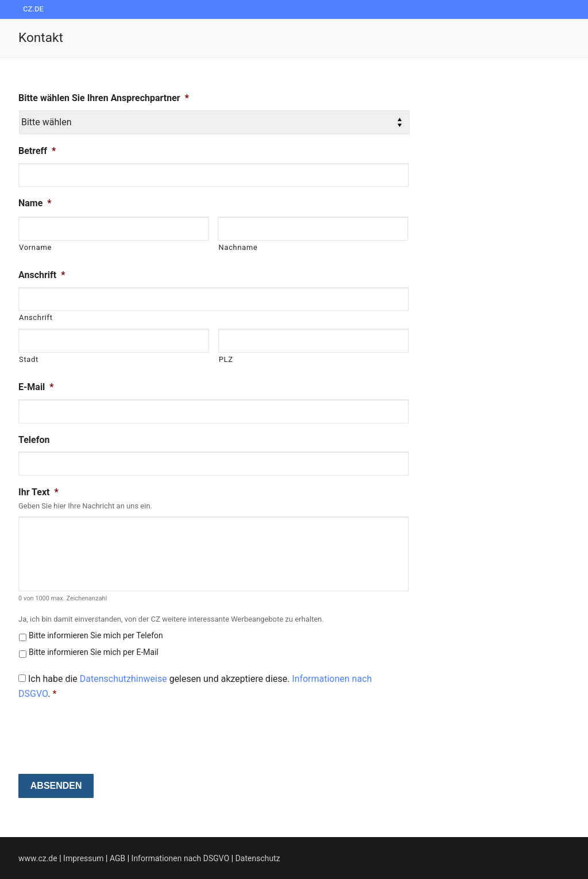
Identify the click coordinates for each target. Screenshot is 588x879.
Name (35, 203)
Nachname (238, 247)
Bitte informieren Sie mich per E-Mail (94, 652)
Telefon (34, 440)
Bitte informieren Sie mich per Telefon (96, 635)
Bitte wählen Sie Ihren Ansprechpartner (104, 98)
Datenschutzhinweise (123, 679)
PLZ (226, 359)
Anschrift (42, 275)
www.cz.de (38, 858)
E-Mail (36, 387)
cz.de (33, 9)
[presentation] (106, 733)
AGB (117, 858)
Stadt (29, 359)
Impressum (84, 858)
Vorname (35, 247)
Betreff (37, 151)
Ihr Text (38, 492)
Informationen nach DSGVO (181, 858)
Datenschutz (258, 858)
